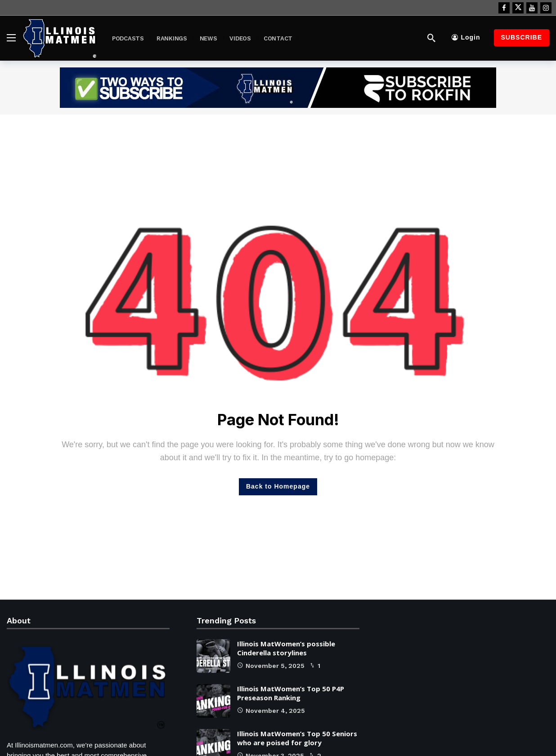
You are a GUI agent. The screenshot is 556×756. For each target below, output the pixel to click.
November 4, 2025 (271, 711)
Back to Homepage (278, 486)
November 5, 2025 (271, 666)
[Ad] (278, 88)
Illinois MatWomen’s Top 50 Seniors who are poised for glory (297, 738)
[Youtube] (532, 8)
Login (466, 37)
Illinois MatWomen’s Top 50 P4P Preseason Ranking (291, 693)
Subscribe (522, 37)
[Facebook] (504, 8)
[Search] (431, 38)
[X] (518, 8)
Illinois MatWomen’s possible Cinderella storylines (286, 648)
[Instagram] (546, 8)
